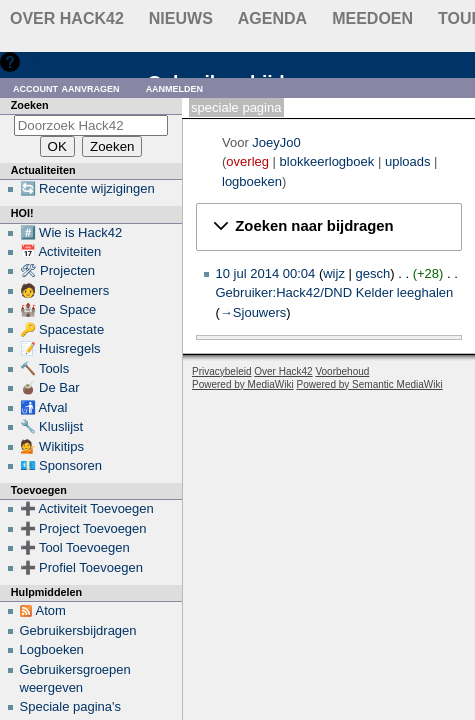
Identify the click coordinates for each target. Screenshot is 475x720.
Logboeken (52, 649)
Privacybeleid (221, 371)
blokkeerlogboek (327, 161)
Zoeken (30, 105)
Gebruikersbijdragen (78, 630)
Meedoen (372, 18)
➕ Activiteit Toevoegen (87, 508)
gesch (373, 273)
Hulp (38, 61)
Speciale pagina (236, 107)
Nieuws (181, 18)
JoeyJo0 (276, 142)
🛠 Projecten (58, 270)
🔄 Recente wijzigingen (87, 188)
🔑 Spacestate (62, 329)
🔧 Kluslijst (52, 426)
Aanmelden (175, 87)
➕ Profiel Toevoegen (81, 567)
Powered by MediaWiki (243, 384)
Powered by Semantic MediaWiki (370, 384)
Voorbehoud (342, 371)
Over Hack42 (67, 18)
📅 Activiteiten (61, 251)
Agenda (272, 18)
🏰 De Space (58, 309)
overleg (247, 161)
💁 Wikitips (52, 446)
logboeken (252, 181)
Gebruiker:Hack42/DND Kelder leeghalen (335, 292)
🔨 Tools (45, 368)
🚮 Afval (44, 407)
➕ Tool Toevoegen (75, 547)
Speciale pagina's (71, 706)
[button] (329, 227)
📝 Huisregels (60, 348)
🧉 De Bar (50, 387)
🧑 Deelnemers (65, 290)
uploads (408, 161)
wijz (334, 273)
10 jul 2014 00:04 (266, 273)
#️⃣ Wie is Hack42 (71, 232)
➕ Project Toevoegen (83, 528)
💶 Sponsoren (61, 465)
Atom (51, 610)
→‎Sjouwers (253, 312)
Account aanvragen (66, 87)
